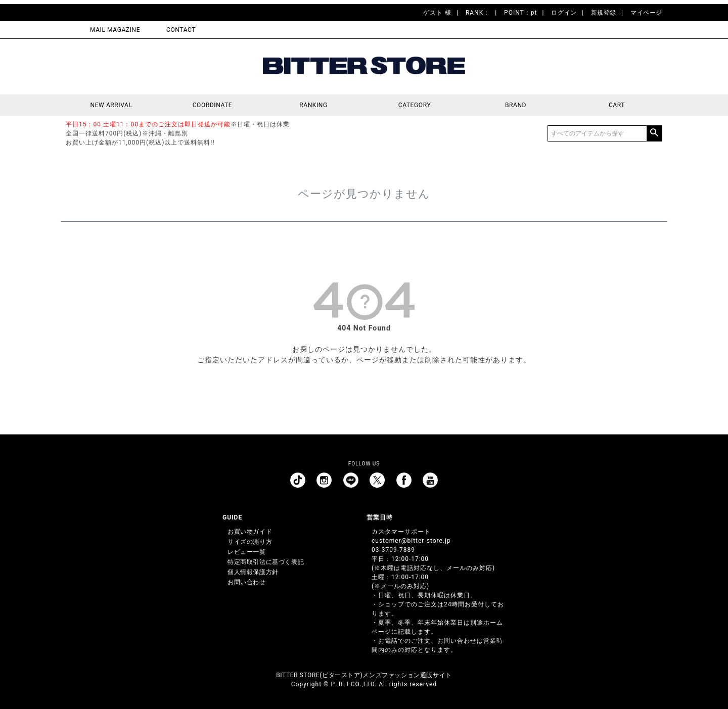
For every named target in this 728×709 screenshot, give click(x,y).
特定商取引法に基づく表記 (266, 562)
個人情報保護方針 (253, 572)
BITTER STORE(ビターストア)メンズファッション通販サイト (364, 675)
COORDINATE (213, 105)
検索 (654, 133)
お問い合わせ (247, 582)
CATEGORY (415, 105)
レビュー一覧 (247, 552)
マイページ (646, 13)
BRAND (516, 105)
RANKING (313, 105)
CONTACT (181, 30)
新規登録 (604, 13)
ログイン (564, 13)
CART (617, 105)
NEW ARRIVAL (111, 105)
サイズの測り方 (250, 542)
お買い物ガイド (250, 532)
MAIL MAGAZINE (115, 30)
